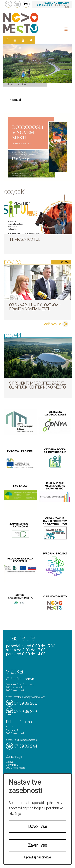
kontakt (17, 4)
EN (26, 4)
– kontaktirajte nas (53, 5)
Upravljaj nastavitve (37, 857)
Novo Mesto (30, 23)
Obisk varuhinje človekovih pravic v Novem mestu (35, 307)
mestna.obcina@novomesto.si (29, 697)
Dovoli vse (38, 827)
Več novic (52, 324)
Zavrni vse (38, 845)
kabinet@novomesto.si (26, 740)
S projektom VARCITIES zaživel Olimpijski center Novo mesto (37, 385)
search (8, 4)
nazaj (17, 100)
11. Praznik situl (25, 239)
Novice (22, 84)
